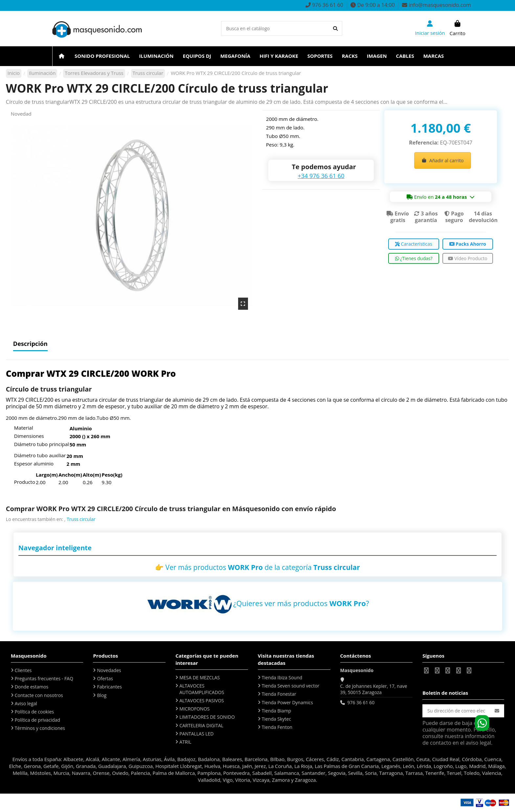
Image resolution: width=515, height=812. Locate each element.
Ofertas (105, 678)
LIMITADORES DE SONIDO (207, 717)
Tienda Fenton (277, 727)
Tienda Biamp (277, 711)
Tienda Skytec (276, 719)
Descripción (30, 344)
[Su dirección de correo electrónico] (456, 711)
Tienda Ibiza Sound (282, 677)
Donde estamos (32, 687)
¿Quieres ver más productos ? (301, 603)
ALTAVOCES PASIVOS (202, 700)
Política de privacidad (37, 720)
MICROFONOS (194, 709)
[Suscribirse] (497, 711)
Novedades (109, 670)
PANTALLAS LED (196, 734)
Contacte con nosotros (39, 695)
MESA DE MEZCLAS (200, 677)
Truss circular (81, 519)
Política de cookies (34, 712)
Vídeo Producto (468, 258)
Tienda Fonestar (279, 694)
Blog (102, 695)
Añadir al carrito (443, 160)
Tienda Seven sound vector (291, 686)
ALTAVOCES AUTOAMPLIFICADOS (202, 689)
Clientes (23, 670)
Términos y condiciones (40, 728)
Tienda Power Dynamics (287, 702)
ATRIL (185, 742)
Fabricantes (109, 687)
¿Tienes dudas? (414, 258)
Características (414, 244)
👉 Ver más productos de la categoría (257, 567)
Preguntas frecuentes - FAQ (44, 678)
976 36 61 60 (361, 702)
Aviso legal (26, 703)
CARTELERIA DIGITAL (201, 725)
